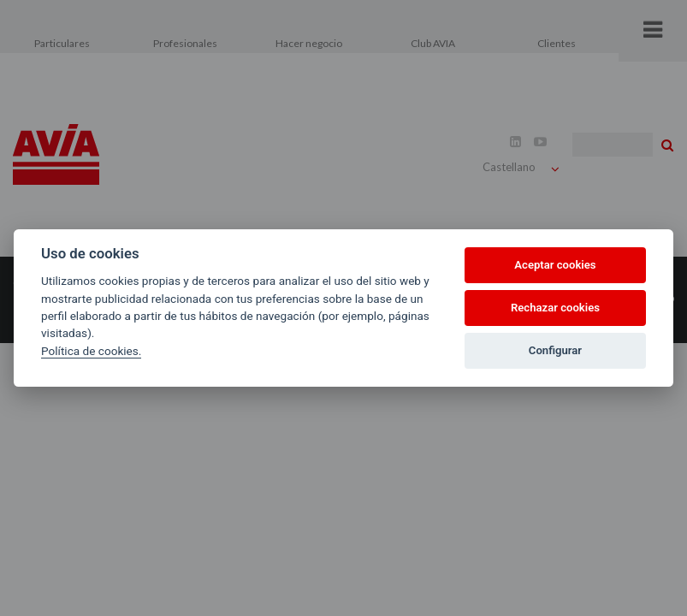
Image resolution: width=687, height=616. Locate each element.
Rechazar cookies (555, 308)
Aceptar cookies (555, 265)
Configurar (555, 350)
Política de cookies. (91, 351)
